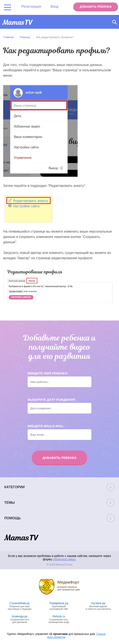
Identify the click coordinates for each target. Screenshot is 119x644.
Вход (54, 6)
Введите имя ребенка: (48, 373)
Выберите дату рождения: (52, 400)
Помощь (25, 37)
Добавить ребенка (96, 7)
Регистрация (31, 6)
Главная (8, 37)
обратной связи (64, 559)
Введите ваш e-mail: (46, 426)
